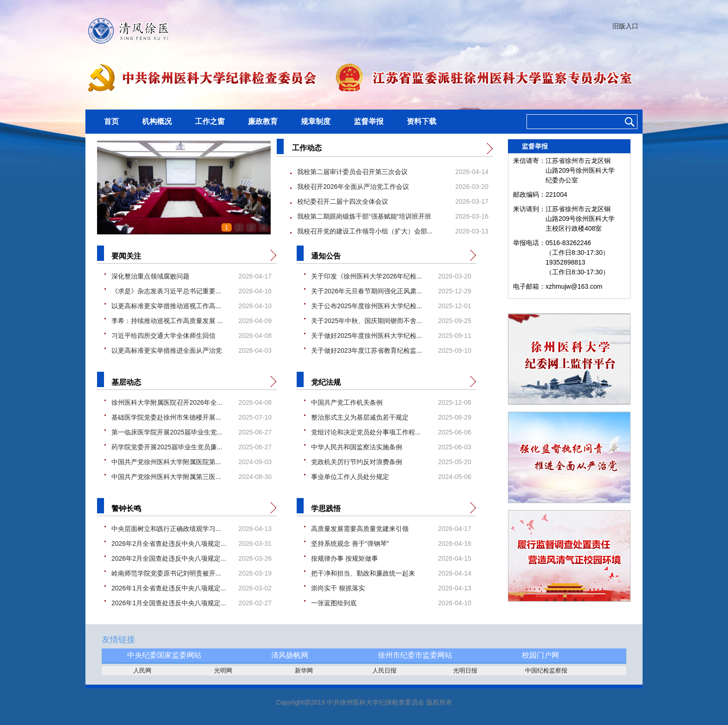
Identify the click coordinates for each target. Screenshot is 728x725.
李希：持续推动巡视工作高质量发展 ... (167, 321)
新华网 (304, 670)
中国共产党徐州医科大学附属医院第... (166, 462)
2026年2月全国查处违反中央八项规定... (169, 558)
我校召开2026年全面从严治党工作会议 (353, 187)
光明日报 (465, 670)
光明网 (223, 670)
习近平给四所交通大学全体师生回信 (163, 336)
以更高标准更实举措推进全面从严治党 (167, 350)
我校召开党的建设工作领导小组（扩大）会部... (365, 231)
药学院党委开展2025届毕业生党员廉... (167, 447)
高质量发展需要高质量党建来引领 (360, 529)
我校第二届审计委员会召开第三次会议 (352, 172)
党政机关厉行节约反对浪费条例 (357, 462)
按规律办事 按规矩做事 (344, 558)
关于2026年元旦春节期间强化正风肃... (367, 291)
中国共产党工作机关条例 (347, 402)
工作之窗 (210, 121)
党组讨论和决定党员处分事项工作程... (366, 432)
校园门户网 (540, 655)
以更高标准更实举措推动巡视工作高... (166, 306)
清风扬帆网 (290, 655)
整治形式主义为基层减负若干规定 (360, 417)
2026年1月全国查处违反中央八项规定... (169, 603)
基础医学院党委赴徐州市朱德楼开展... (166, 417)
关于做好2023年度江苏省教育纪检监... (367, 350)
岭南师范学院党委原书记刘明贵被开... (166, 573)
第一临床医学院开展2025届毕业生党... (167, 432)
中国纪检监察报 (546, 670)
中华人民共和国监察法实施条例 (357, 447)
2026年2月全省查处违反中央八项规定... (169, 544)
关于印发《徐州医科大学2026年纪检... (367, 276)
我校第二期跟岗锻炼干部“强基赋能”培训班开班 (364, 216)
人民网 (142, 670)
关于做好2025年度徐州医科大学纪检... (367, 336)
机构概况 (157, 121)
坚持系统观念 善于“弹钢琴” (350, 544)
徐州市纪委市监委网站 (415, 655)
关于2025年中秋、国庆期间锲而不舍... (367, 321)
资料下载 (422, 121)
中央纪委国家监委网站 (164, 655)
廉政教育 (263, 121)
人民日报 (384, 670)
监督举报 (369, 121)
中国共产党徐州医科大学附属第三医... (166, 477)
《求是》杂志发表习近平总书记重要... (166, 291)
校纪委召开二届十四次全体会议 (343, 201)
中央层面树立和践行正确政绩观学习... (166, 529)
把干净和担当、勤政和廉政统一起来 (363, 573)
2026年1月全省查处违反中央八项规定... (169, 588)
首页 (111, 121)
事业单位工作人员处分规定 (350, 477)
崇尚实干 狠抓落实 (338, 588)
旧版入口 (625, 26)
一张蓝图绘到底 (334, 603)
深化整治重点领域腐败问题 (150, 276)
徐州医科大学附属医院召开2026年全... (167, 402)
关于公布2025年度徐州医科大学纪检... (367, 306)
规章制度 (316, 121)
